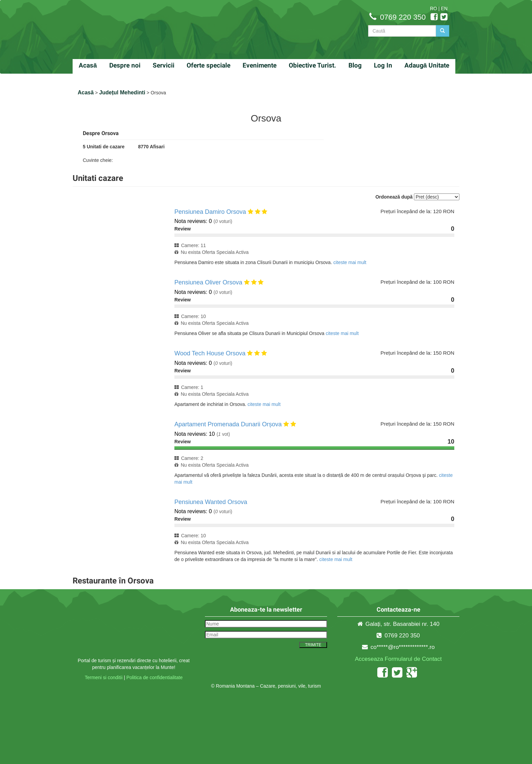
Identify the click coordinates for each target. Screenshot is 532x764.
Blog (355, 65)
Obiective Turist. (312, 65)
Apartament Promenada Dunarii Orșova (228, 424)
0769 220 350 (403, 17)
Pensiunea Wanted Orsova (211, 502)
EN (444, 8)
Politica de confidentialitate (154, 677)
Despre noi (125, 65)
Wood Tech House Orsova (210, 353)
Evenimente (260, 65)
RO (433, 8)
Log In (383, 65)
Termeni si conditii (104, 677)
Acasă (88, 65)
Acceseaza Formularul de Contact (398, 659)
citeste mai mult (350, 262)
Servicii (164, 65)
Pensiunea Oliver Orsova (208, 282)
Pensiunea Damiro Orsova (210, 212)
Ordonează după (394, 197)
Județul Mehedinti (122, 92)
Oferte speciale (208, 65)
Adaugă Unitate (427, 65)
